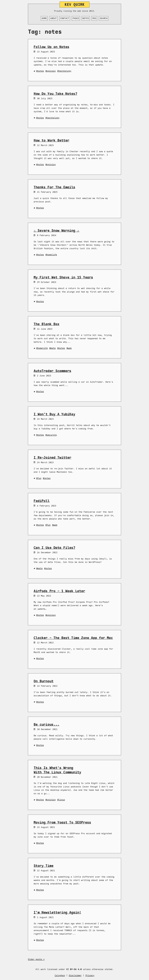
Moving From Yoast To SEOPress (62, 822)
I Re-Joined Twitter (52, 457)
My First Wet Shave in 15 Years (63, 277)
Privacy (90, 975)
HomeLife (52, 255)
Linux (62, 800)
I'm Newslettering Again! (57, 912)
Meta (53, 348)
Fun (39, 478)
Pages (76, 18)
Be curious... (47, 724)
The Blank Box (47, 324)
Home (44, 18)
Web (70, 348)
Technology (65, 71)
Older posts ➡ (36, 959)
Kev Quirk (75, 4)
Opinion (51, 71)
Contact (65, 18)
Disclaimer (75, 975)
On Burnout (44, 681)
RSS (94, 18)
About (53, 18)
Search (104, 18)
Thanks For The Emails (54, 187)
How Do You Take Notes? (55, 94)
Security (52, 435)
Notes (86, 18)
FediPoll (42, 501)
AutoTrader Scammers (52, 371)
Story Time (44, 866)
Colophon (60, 975)
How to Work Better (51, 140)
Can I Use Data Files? (54, 548)
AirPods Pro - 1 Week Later (59, 591)
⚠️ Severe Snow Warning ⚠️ (56, 230)
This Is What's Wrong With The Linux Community (57, 770)
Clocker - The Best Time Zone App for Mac (73, 638)
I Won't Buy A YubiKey (54, 414)
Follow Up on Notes (51, 47)
